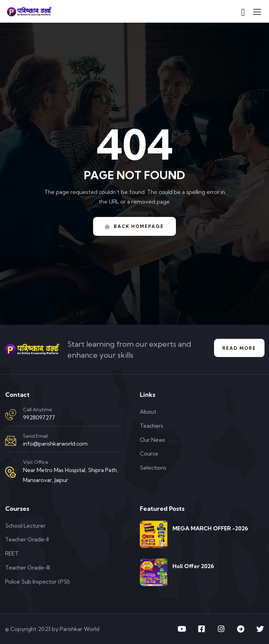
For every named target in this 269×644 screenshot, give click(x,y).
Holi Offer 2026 (193, 566)
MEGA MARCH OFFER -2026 (210, 528)
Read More (239, 348)
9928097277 (39, 417)
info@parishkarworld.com (55, 444)
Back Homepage (134, 226)
